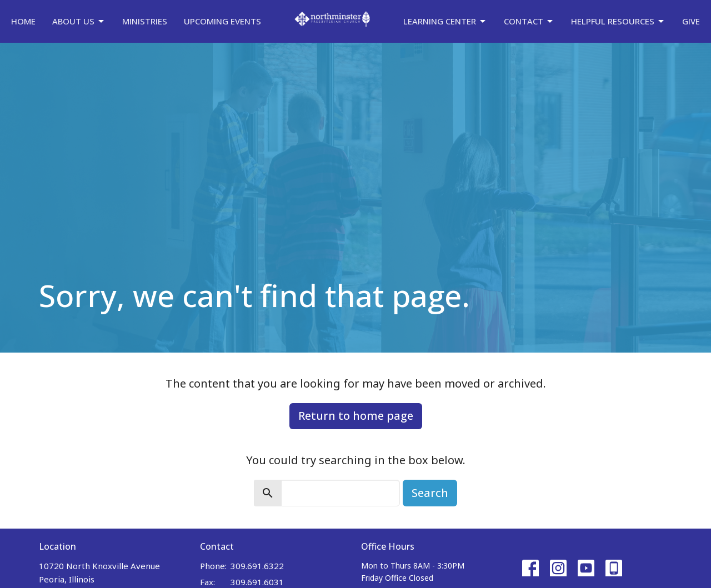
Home (23, 21)
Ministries (145, 21)
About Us (79, 21)
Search (430, 493)
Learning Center (445, 21)
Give (691, 21)
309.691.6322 (257, 566)
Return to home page (356, 416)
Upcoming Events (222, 21)
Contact (529, 21)
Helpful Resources (618, 21)
